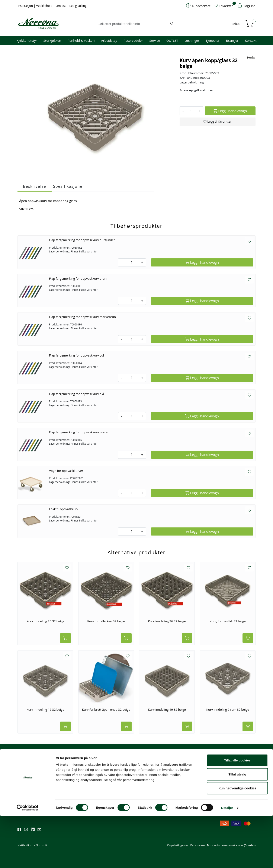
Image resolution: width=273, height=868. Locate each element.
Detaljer (227, 860)
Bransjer (232, 40)
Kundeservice (150, 762)
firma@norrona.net (113, 767)
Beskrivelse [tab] (35, 186)
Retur (143, 796)
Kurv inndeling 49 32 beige (167, 710)
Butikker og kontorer (113, 785)
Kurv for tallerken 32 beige (106, 621)
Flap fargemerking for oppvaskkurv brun (78, 279)
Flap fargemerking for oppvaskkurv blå (77, 394)
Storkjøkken (52, 40)
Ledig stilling (78, 6)
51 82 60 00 (108, 773)
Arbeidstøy (109, 40)
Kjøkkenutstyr (27, 40)
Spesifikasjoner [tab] (69, 186)
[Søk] (134, 24)
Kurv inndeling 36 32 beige (167, 621)
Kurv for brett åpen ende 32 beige (106, 710)
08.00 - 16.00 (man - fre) (115, 779)
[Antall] (191, 111)
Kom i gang (146, 773)
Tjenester (213, 40)
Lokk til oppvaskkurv (64, 509)
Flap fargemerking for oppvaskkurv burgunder (82, 240)
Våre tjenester (189, 773)
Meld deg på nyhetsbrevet (38, 780)
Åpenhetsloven (189, 785)
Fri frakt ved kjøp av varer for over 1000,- (237, 769)
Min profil (145, 767)
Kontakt (251, 40)
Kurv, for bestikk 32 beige (228, 621)
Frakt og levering (150, 791)
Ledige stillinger (190, 791)
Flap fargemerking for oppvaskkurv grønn (79, 432)
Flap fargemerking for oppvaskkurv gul (77, 355)
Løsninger (192, 40)
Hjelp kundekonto (150, 779)
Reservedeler (133, 40)
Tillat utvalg (237, 826)
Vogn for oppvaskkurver (66, 471)
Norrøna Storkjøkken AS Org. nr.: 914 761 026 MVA (116, 793)
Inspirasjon (26, 6)
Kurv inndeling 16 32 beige (45, 710)
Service (155, 40)
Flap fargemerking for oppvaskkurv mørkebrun (82, 317)
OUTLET (172, 40)
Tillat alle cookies (237, 812)
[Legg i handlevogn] (230, 111)
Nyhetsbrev (27, 762)
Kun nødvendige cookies (237, 840)
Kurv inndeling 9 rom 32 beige (228, 710)
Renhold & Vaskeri (81, 40)
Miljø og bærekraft (191, 779)
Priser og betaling (150, 785)
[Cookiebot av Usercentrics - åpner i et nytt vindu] (28, 860)
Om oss (61, 6)
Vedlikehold (45, 6)
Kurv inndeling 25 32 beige (45, 621)
